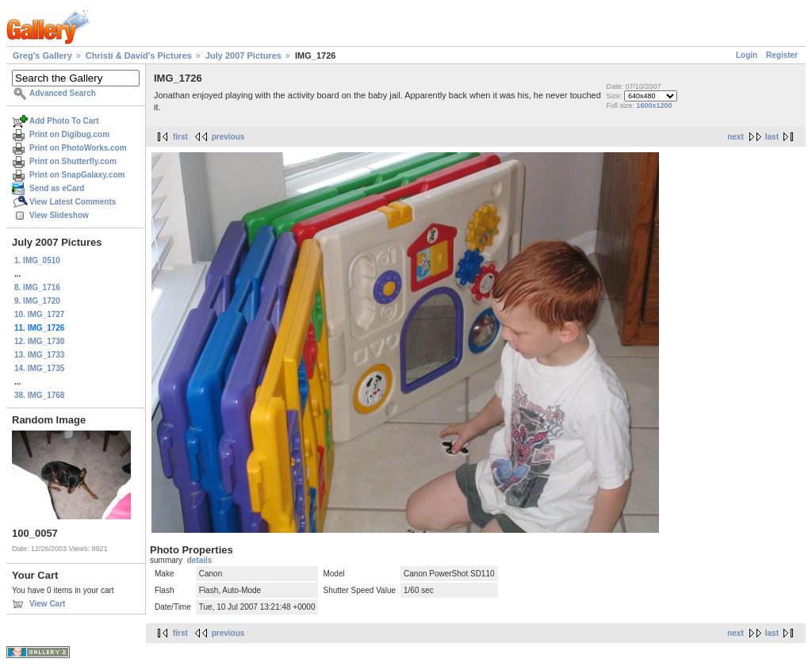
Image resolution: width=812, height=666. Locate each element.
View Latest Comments (73, 202)
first (180, 137)
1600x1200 (654, 105)
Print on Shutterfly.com (73, 161)
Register (782, 55)
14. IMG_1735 (39, 368)
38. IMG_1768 (39, 395)
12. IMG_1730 (39, 341)
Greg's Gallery (42, 55)
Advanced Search (63, 93)
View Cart (47, 604)
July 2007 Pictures (243, 55)
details (200, 560)
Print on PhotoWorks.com (78, 148)
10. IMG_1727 (39, 314)
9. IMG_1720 (37, 301)
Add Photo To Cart (64, 121)
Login (747, 55)
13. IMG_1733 (39, 355)
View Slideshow (59, 215)
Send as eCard (57, 188)
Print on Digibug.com (69, 134)
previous (228, 137)
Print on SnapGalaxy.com (77, 175)
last (772, 137)
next (735, 137)
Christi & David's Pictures (139, 55)
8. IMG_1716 (37, 287)
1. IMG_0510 (37, 260)
